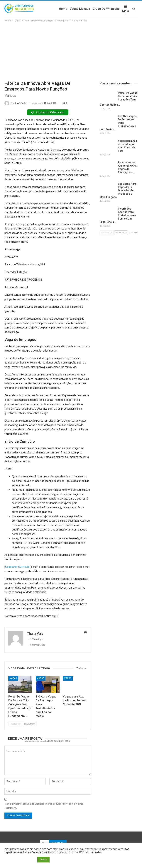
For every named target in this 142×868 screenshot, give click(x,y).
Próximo (30, 724)
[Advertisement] (71, 50)
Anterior (15, 724)
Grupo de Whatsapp (106, 9)
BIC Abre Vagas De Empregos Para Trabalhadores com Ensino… (118, 123)
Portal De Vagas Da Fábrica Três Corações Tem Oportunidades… (119, 99)
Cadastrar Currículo (17, 567)
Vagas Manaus (80, 9)
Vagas (13, 678)
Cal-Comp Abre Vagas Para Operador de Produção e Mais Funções (118, 190)
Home (63, 9)
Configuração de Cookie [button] (20, 860)
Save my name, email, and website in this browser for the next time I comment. (45, 806)
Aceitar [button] (43, 860)
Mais (126, 9)
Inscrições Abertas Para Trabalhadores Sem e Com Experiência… (118, 215)
